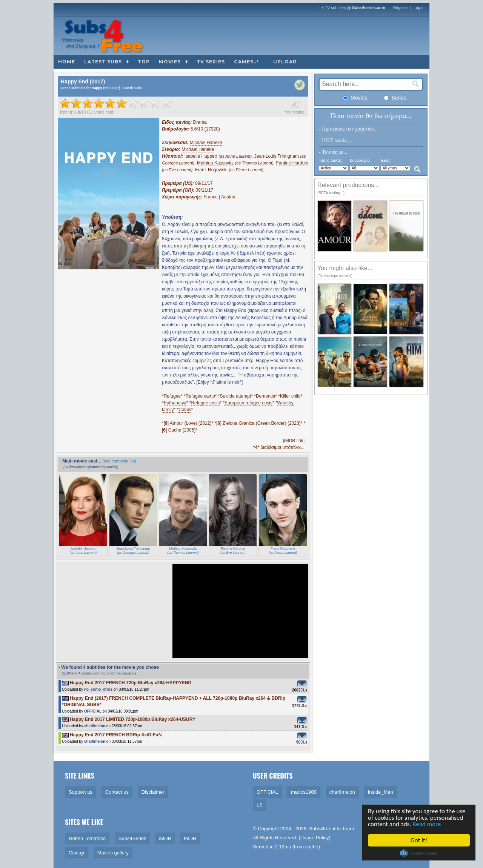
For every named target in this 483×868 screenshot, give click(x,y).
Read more (428, 824)
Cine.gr (77, 853)
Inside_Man (381, 792)
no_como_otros (98, 689)
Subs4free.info (325, 829)
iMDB (165, 838)
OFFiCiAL (93, 711)
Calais (185, 410)
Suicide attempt (235, 396)
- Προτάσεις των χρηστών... (348, 129)
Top (144, 62)
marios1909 (304, 792)
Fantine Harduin (292, 163)
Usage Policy (315, 838)
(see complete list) (119, 461)
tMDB (190, 838)
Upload (285, 62)
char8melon (95, 726)
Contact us (117, 792)
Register (401, 8)
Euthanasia (175, 403)
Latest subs (103, 62)
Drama (200, 122)
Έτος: (385, 161)
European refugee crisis (248, 403)
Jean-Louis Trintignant (277, 156)
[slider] (116, 103)
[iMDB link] (294, 441)
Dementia (265, 396)
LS (260, 805)
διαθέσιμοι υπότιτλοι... (279, 447)
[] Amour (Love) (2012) (188, 423)
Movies (170, 62)
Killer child (290, 396)
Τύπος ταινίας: (331, 161)
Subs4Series (132, 838)
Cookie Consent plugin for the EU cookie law (420, 853)
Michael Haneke (206, 143)
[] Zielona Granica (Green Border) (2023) (258, 423)
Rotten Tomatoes (87, 838)
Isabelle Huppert (201, 156)
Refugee (172, 396)
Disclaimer (153, 792)
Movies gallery (113, 853)
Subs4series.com (369, 8)
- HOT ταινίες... (336, 141)
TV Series (211, 62)
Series (395, 98)
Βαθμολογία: (360, 161)
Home (67, 62)
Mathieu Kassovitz (215, 163)
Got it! (420, 840)
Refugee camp (200, 396)
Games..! (246, 62)
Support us (81, 792)
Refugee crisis (205, 403)
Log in (419, 8)
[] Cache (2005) (179, 430)
